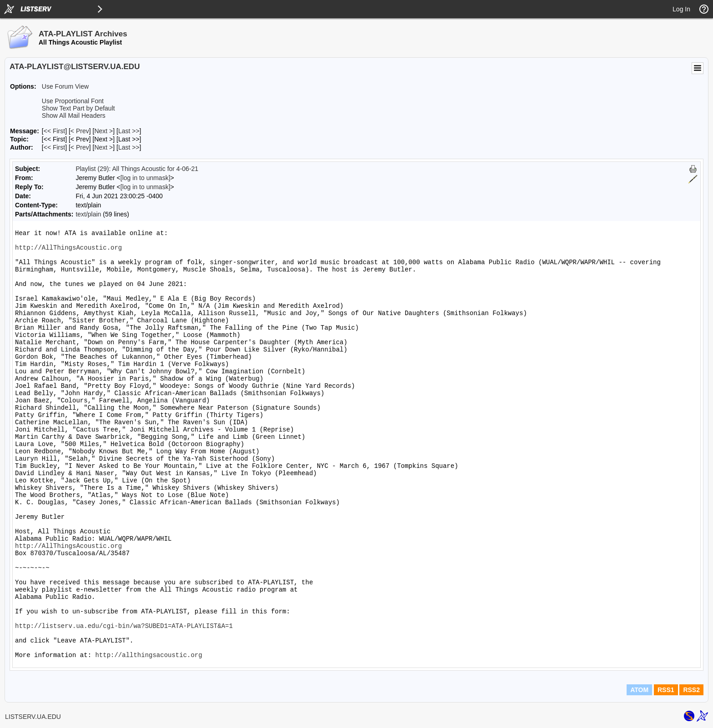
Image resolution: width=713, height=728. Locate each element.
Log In (681, 9)
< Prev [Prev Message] (80, 131)
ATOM (639, 690)
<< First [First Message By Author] (54, 147)
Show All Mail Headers (74, 115)
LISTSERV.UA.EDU (33, 717)
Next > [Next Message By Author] (103, 147)
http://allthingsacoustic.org (148, 655)
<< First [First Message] (54, 131)
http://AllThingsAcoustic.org (68, 248)
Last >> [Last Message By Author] (129, 147)
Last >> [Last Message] (129, 131)
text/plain (88, 214)
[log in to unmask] (146, 178)
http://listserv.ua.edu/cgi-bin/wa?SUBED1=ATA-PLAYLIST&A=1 (124, 626)
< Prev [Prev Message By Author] (80, 147)
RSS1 (666, 690)
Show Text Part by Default (78, 108)
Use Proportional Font (73, 101)
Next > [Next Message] (103, 131)
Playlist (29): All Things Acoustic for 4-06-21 (137, 169)
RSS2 (691, 690)
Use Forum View (65, 86)
